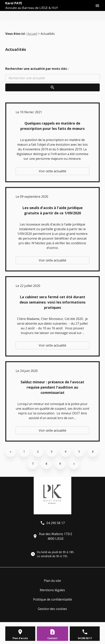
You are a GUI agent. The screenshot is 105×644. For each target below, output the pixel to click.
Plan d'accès (20, 638)
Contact (52, 638)
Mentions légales (52, 590)
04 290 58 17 (52, 523)
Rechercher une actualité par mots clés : (37, 69)
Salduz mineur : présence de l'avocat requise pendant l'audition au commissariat (52, 387)
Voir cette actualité (52, 171)
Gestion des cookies (52, 609)
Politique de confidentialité (52, 599)
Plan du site (52, 581)
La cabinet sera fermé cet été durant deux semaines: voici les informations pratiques (52, 302)
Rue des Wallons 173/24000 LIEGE (52, 536)
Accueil (32, 34)
